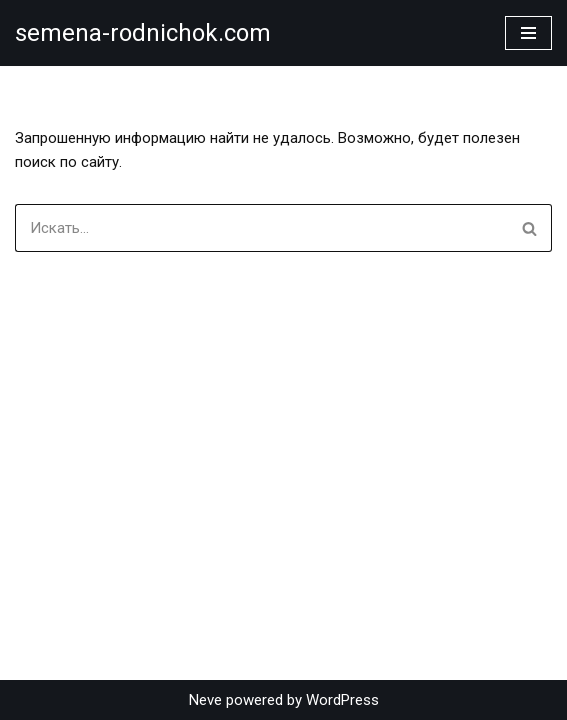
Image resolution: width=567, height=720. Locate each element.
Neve (205, 700)
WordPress (342, 700)
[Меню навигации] (528, 33)
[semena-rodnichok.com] (143, 33)
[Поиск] (261, 228)
